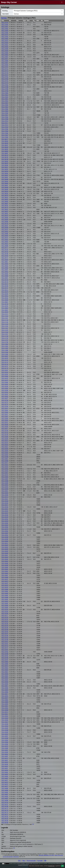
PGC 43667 (5, 575)
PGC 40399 (5, 294)
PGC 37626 (5, 47)
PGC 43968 (5, 744)
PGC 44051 (5, 768)
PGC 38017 (5, 139)
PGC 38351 (5, 167)
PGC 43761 (5, 642)
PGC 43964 (5, 740)
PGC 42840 (5, 412)
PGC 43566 (5, 527)
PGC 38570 (5, 195)
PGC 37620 (5, 43)
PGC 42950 (5, 419)
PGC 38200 (5, 161)
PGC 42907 (5, 417)
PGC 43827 (5, 672)
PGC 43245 (5, 439)
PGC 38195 (5, 157)
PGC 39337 (5, 226)
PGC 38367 (5, 175)
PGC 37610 (5, 41)
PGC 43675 (5, 583)
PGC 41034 (5, 316)
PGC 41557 (5, 334)
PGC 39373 (5, 230)
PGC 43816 (5, 666)
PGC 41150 (5, 320)
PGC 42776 (5, 404)
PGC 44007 (5, 756)
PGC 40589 (5, 300)
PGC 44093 (5, 796)
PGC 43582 (5, 531)
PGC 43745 (5, 632)
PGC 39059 (5, 220)
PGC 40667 (5, 302)
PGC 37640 (5, 49)
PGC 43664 (5, 573)
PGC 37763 (5, 79)
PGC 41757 (5, 340)
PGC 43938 (5, 724)
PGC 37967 (5, 135)
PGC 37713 (5, 71)
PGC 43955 (5, 734)
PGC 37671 (5, 59)
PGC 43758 (5, 640)
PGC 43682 (5, 591)
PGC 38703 (5, 205)
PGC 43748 (5, 636)
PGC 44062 (5, 772)
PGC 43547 (5, 513)
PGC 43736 (5, 628)
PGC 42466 (5, 376)
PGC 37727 (5, 75)
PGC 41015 (5, 314)
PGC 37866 (5, 109)
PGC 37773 (5, 83)
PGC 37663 (5, 55)
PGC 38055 (5, 149)
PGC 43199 (5, 435)
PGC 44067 (5, 778)
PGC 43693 (5, 601)
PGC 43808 (5, 664)
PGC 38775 (5, 207)
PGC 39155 (5, 224)
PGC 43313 (5, 441)
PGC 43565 (5, 525)
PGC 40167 (5, 284)
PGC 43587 (5, 533)
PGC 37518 (5, 23)
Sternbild (5, 14)
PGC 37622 (5, 45)
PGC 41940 (5, 352)
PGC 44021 (5, 760)
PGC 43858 (5, 688)
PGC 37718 (5, 73)
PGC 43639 (5, 551)
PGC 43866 (5, 692)
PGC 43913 (5, 712)
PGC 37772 (5, 81)
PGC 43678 (5, 587)
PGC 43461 (5, 473)
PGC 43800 (5, 662)
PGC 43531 (5, 505)
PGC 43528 (5, 501)
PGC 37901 (5, 115)
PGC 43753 (5, 638)
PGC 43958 (5, 738)
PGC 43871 (5, 694)
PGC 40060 (5, 274)
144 (33, 824)
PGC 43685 (5, 595)
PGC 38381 (5, 177)
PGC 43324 (5, 445)
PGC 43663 (5, 571)
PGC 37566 (5, 33)
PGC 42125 (5, 362)
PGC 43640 (5, 553)
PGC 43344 (5, 451)
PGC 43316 (5, 443)
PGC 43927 (5, 722)
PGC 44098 (5, 800)
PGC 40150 (5, 280)
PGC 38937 (5, 211)
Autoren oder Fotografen (32, 864)
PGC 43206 (5, 437)
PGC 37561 (5, 27)
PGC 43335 (5, 449)
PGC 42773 (5, 402)
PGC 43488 (5, 481)
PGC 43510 (5, 497)
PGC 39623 (5, 244)
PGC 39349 (5, 228)
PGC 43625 (5, 545)
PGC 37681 (5, 63)
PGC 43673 (5, 581)
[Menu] (62, 2)
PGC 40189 (5, 286)
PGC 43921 (5, 714)
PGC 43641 (5, 555)
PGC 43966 (5, 742)
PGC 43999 (5, 752)
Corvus (4, 18)
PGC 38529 (5, 191)
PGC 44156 (5, 821)
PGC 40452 (5, 296)
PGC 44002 (5, 754)
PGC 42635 (5, 394)
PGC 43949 (5, 732)
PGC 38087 (5, 153)
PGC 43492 (5, 485)
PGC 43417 (5, 463)
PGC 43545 (5, 511)
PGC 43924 (5, 718)
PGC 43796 (5, 658)
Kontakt (40, 861)
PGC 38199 (5, 159)
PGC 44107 (5, 804)
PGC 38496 (5, 187)
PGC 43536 (5, 507)
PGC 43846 (5, 684)
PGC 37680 (5, 61)
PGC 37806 (5, 93)
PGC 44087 (5, 794)
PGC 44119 (5, 812)
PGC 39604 (5, 242)
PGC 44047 (5, 766)
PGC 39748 (5, 254)
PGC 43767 (5, 644)
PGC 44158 (5, 823)
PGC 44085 (5, 792)
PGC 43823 (5, 668)
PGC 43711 (5, 615)
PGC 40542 (5, 298)
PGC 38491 (5, 185)
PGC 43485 (5, 477)
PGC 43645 (5, 561)
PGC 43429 (5, 467)
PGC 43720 (5, 617)
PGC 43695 (5, 603)
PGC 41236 (5, 324)
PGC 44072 (5, 782)
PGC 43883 (5, 700)
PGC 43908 (5, 710)
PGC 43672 (5, 579)
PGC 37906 (5, 117)
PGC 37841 (5, 99)
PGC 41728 (5, 336)
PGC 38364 (5, 173)
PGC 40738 (5, 304)
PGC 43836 (5, 682)
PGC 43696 (5, 605)
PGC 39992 (5, 272)
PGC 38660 (5, 201)
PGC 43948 (5, 730)
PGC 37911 (5, 123)
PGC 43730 (5, 624)
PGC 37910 (5, 121)
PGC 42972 (5, 422)
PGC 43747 (5, 634)
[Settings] (46, 861)
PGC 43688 (5, 597)
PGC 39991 (5, 270)
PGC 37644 (5, 51)
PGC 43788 (5, 654)
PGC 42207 (5, 370)
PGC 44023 (5, 762)
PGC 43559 (5, 521)
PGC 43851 (5, 686)
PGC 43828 (5, 674)
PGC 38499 (5, 189)
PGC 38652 (5, 199)
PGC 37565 (5, 31)
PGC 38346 (5, 165)
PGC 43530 (5, 503)
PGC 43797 (5, 660)
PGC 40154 (5, 282)
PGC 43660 (5, 567)
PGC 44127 (5, 814)
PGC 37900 (5, 113)
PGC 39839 (5, 260)
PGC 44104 (5, 802)
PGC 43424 (5, 465)
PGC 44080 (5, 788)
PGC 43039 (5, 427)
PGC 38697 (5, 203)
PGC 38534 (5, 193)
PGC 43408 (5, 461)
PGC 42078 (5, 358)
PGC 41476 (5, 330)
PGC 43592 (5, 535)
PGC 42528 (5, 386)
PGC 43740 (5, 630)
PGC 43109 (5, 431)
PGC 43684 (5, 593)
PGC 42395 (5, 374)
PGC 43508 (5, 495)
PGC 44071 (5, 780)
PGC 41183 (5, 322)
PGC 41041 (5, 318)
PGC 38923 (5, 209)
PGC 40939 (5, 312)
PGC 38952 (5, 213)
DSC (19, 861)
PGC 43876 (5, 696)
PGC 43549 (5, 517)
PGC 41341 (5, 328)
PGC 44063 (5, 774)
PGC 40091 (5, 278)
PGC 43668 (5, 577)
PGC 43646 (5, 563)
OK (62, 866)
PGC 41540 (5, 332)
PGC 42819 (5, 408)
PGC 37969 (5, 137)
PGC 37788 (5, 87)
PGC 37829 (5, 97)
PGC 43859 (5, 690)
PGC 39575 (5, 238)
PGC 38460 (5, 183)
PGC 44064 (5, 776)
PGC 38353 (5, 169)
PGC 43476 (5, 475)
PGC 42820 (5, 410)
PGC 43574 (5, 529)
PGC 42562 (5, 388)
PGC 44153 (5, 818)
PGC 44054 (5, 770)
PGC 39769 (5, 256)
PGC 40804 (5, 308)
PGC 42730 (5, 400)
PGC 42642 (5, 396)
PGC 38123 (5, 155)
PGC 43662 (5, 569)
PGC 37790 (5, 91)
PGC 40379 (5, 292)
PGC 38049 (5, 147)
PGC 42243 (5, 372)
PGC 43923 (5, 716)
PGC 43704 (5, 611)
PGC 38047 (5, 145)
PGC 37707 (5, 67)
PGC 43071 (5, 429)
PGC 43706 (5, 613)
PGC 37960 (5, 131)
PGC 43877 (5, 698)
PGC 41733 (5, 338)
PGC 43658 (5, 565)
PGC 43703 (5, 609)
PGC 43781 (5, 650)
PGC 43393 (5, 455)
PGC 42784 (5, 406)
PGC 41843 (5, 346)
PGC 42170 (5, 368)
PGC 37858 (5, 105)
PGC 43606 (5, 541)
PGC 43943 (5, 726)
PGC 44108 (5, 806)
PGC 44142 (5, 816)
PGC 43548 (5, 515)
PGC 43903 (5, 708)
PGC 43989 (5, 748)
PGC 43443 (5, 471)
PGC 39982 (5, 268)
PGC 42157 (5, 366)
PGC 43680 (5, 589)
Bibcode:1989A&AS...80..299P (46, 855)
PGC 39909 (5, 264)
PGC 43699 (5, 607)
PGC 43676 (5, 585)
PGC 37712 (5, 69)
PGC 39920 (5, 266)
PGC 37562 (5, 29)
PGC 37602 (5, 39)
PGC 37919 (5, 125)
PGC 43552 (5, 519)
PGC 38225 (5, 163)
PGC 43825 (5, 670)
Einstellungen (51, 866)
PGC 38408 (5, 179)
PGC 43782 (5, 652)
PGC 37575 (5, 35)
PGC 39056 (5, 218)
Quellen (23, 864)
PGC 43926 (5, 720)
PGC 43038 (5, 425)
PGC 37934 (5, 127)
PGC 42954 (5, 420)
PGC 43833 (5, 678)
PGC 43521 (5, 499)
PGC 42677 (5, 398)
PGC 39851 (5, 262)
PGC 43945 (5, 728)
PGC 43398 (5, 457)
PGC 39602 (5, 240)
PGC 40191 (5, 288)
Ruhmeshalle (31, 861)
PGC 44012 (5, 758)
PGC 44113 (5, 808)
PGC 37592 (5, 37)
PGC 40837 (5, 310)
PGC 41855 (5, 348)
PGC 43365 (5, 453)
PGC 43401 (5, 459)
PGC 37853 (5, 101)
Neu (24, 861)
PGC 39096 (5, 222)
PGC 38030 (5, 143)
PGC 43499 (5, 489)
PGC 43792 (5, 656)
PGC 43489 (5, 483)
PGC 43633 (5, 547)
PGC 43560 (5, 523)
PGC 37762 (5, 77)
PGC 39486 (5, 234)
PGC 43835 (5, 680)
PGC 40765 (5, 306)
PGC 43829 (5, 676)
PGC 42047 (5, 356)
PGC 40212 (5, 290)
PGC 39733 (5, 252)
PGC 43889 (5, 702)
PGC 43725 (5, 622)
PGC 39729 (5, 250)
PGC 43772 (5, 646)
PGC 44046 (5, 764)
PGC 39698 (5, 246)
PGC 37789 (5, 89)
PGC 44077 (5, 786)
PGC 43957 (5, 736)
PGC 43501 (5, 491)
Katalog (5, 11)
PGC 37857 (5, 103)
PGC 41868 (5, 350)
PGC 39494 (5, 236)
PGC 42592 (5, 392)
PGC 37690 (5, 65)
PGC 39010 (5, 215)
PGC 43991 (5, 750)
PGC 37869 (5, 111)
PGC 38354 (5, 171)
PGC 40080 (5, 276)
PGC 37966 (5, 133)
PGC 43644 (5, 559)
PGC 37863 (5, 107)
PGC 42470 (5, 378)
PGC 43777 (5, 648)
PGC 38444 (5, 181)
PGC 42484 (5, 382)
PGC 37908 (5, 119)
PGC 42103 (5, 360)
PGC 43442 (5, 469)
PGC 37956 (5, 129)
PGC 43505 (5, 493)
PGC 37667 (5, 57)
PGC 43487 (5, 479)
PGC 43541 (5, 509)
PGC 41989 (5, 354)
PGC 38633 (5, 197)
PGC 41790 (5, 342)
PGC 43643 (5, 557)
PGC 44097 (5, 798)
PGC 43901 (5, 706)
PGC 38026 (5, 141)
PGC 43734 (5, 626)
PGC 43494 (5, 487)
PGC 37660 (5, 53)
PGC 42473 (5, 380)
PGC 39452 (5, 232)
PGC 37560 (5, 25)
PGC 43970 (5, 746)
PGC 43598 (5, 537)
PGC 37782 (5, 85)
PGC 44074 (5, 784)
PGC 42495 (5, 384)
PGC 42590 (5, 390)
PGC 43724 (5, 619)
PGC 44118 (5, 810)
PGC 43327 (5, 447)
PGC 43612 (5, 543)
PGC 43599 (5, 539)
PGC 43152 (5, 433)
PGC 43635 (5, 549)
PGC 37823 (5, 95)
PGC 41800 (5, 344)
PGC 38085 (5, 151)
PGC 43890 (5, 704)
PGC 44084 (5, 790)
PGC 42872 (5, 415)
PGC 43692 (5, 599)
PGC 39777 (5, 258)
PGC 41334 (5, 326)
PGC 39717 (5, 248)
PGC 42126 (5, 364)
